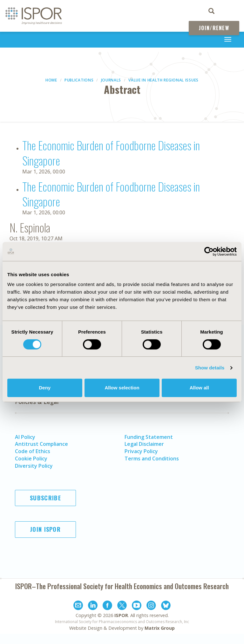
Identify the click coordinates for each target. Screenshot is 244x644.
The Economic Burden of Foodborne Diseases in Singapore (111, 153)
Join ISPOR (45, 529)
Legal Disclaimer (144, 444)
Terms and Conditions (152, 459)
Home (51, 80)
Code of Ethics (33, 451)
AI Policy (25, 437)
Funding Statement (149, 437)
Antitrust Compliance (41, 444)
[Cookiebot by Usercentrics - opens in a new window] (209, 251)
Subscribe (45, 498)
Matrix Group (160, 628)
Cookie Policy (31, 459)
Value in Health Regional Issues (163, 80)
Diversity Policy (34, 466)
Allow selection (122, 388)
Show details (210, 368)
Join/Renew (214, 28)
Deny (45, 388)
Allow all (199, 388)
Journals (111, 80)
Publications (79, 80)
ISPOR (121, 615)
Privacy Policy (141, 451)
